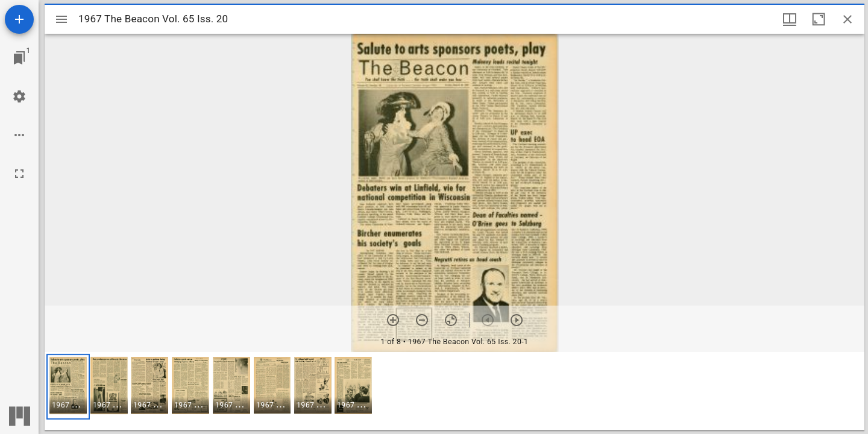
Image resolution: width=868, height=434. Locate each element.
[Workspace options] (19, 135)
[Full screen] (19, 174)
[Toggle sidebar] (61, 19)
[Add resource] (19, 19)
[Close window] (848, 19)
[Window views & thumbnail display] (790, 19)
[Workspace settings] (19, 96)
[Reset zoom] (451, 320)
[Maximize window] (819, 19)
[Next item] (517, 320)
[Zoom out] (422, 320)
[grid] (454, 391)
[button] (68, 387)
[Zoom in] (393, 320)
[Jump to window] (19, 58)
